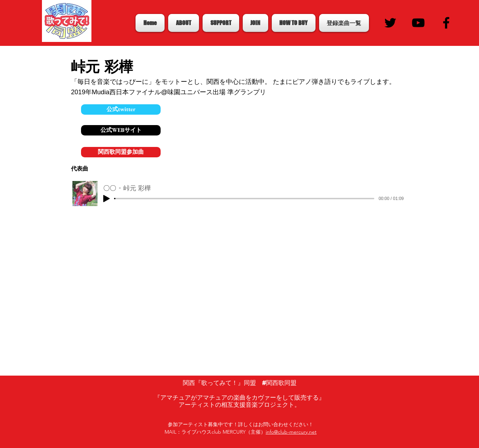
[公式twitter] (121, 109)
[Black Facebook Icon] (446, 23)
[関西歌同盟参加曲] (121, 152)
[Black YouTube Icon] (418, 23)
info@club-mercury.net (291, 432)
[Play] (106, 199)
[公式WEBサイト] (121, 130)
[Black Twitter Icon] (390, 23)
